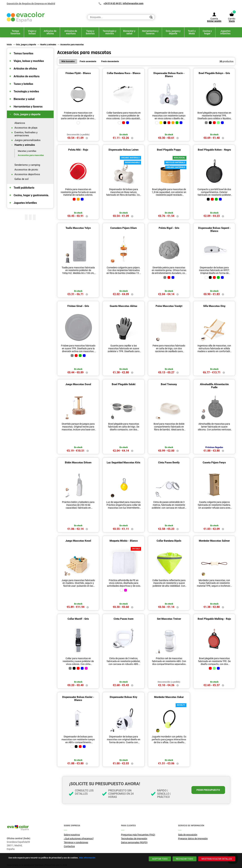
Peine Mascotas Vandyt (169, 306)
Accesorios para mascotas (31, 155)
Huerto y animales (25, 145)
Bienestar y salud (24, 99)
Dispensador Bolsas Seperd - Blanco (214, 229)
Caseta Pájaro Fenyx (214, 463)
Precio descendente (110, 61)
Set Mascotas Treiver (169, 619)
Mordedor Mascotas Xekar (169, 697)
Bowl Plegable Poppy (169, 150)
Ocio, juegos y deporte (27, 114)
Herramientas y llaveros (28, 107)
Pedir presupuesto (208, 790)
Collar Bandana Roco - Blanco (124, 73)
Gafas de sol (22, 179)
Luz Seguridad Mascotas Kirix (124, 463)
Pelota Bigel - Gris (169, 228)
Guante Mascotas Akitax (124, 306)
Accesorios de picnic (26, 170)
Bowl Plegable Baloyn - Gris (214, 73)
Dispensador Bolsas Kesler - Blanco (78, 699)
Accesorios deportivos (27, 174)
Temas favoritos (23, 53)
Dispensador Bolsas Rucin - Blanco (169, 75)
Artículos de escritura (27, 76)
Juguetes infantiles (25, 203)
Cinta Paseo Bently (169, 463)
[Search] (151, 17)
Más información (87, 858)
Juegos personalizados (27, 140)
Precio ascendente (88, 61)
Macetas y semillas (27, 151)
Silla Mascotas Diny (214, 306)
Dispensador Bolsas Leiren (124, 150)
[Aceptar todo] (160, 859)
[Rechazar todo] (185, 859)
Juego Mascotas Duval (78, 384)
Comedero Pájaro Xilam (124, 228)
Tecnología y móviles (26, 91)
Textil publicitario (24, 188)
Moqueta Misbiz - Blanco (124, 541)
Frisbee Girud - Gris (78, 306)
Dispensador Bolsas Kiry (124, 697)
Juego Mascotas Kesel (78, 541)
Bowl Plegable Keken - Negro (214, 150)
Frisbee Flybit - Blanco (78, 73)
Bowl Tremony (169, 384)
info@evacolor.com (133, 3)
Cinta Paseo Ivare (124, 619)
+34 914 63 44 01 (113, 3)
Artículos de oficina (25, 69)
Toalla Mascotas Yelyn (78, 228)
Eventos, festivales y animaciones (26, 134)
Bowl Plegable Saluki (124, 384)
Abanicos (20, 123)
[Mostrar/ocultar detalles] (217, 859)
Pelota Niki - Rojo (78, 150)
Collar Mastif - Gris (78, 619)
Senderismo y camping (27, 165)
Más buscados (68, 61)
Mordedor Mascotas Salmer (214, 541)
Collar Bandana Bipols (169, 541)
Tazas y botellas (23, 84)
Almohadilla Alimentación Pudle (214, 386)
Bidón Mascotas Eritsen (78, 463)
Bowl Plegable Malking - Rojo (214, 619)
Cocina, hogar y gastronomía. (31, 195)
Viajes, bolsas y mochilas (29, 61)
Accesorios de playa (26, 128)
